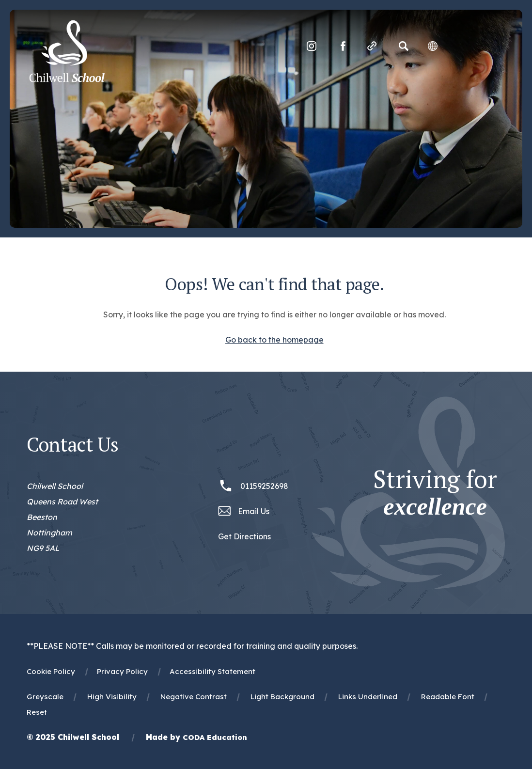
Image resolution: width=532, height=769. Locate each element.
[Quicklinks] (372, 46)
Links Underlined (368, 697)
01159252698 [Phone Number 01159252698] (264, 486)
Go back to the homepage (274, 340)
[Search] (404, 46)
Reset (37, 712)
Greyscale (45, 697)
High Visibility (112, 697)
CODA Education (215, 737)
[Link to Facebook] (343, 46)
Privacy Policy (122, 671)
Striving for (435, 493)
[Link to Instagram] (312, 46)
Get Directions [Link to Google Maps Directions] (244, 536)
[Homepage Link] (67, 79)
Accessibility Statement (212, 671)
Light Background (282, 697)
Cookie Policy (51, 671)
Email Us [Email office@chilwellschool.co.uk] (254, 511)
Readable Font (448, 697)
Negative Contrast (194, 697)
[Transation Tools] (433, 46)
